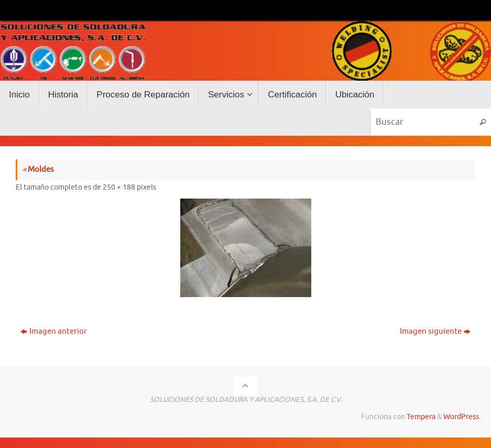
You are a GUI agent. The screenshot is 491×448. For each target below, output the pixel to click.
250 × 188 (119, 187)
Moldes (38, 170)
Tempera (421, 417)
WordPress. (462, 417)
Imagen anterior (54, 331)
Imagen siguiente (435, 331)
